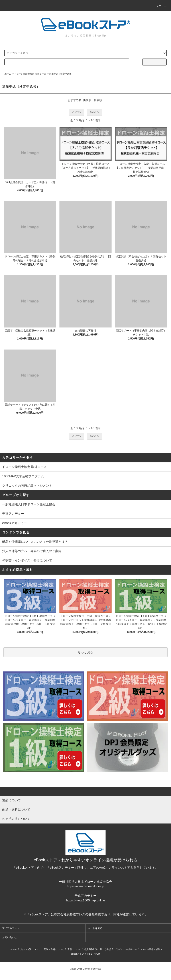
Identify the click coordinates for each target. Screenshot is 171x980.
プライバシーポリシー (126, 949)
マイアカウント (11, 928)
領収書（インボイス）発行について (27, 560)
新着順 (98, 100)
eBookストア (77, 954)
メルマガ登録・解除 (150, 949)
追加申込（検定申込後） (61, 74)
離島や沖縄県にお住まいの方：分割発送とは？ (35, 542)
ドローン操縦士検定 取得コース (30, 74)
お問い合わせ (10, 937)
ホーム (8, 74)
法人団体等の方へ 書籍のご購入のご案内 (32, 551)
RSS (90, 954)
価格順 (87, 100)
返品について (74, 949)
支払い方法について (30, 949)
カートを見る (95, 928)
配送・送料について (54, 949)
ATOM (97, 954)
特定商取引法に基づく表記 (98, 949)
